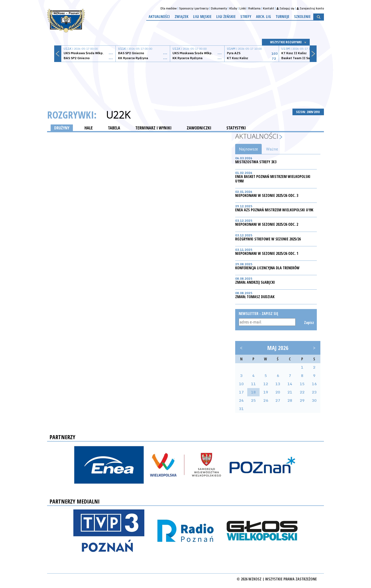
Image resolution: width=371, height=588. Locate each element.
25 (253, 400)
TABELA (114, 128)
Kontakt (269, 8)
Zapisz (309, 323)
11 (253, 384)
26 (266, 400)
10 (241, 384)
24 (241, 400)
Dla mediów (169, 8)
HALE (89, 128)
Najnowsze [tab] (248, 149)
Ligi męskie (202, 17)
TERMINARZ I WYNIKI (153, 128)
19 (266, 392)
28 (290, 400)
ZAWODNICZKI (199, 128)
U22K (118, 115)
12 (266, 384)
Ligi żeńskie (226, 17)
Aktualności (159, 17)
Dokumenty (219, 8)
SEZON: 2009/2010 (308, 112)
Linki (243, 8)
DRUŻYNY (62, 128)
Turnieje (283, 17)
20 (278, 392)
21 (290, 392)
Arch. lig (263, 17)
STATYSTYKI (236, 128)
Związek (181, 17)
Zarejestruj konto (310, 8)
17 (241, 392)
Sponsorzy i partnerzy (194, 8)
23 (314, 392)
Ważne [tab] (272, 149)
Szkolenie (302, 17)
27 (278, 400)
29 (302, 400)
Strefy (246, 17)
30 (314, 400)
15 (302, 384)
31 (241, 409)
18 (253, 392)
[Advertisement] (185, 80)
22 (302, 392)
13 (278, 384)
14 (290, 384)
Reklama (254, 8)
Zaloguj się (285, 8)
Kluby (233, 8)
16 (314, 384)
